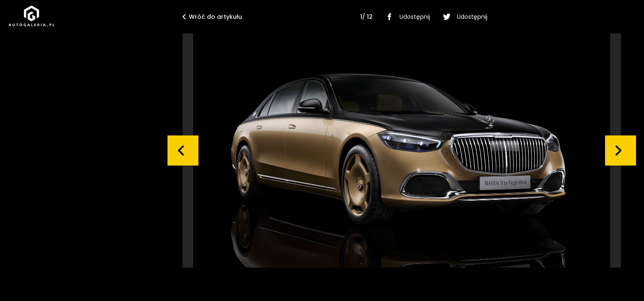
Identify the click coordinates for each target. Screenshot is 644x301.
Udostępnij (406, 17)
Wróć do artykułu (212, 17)
